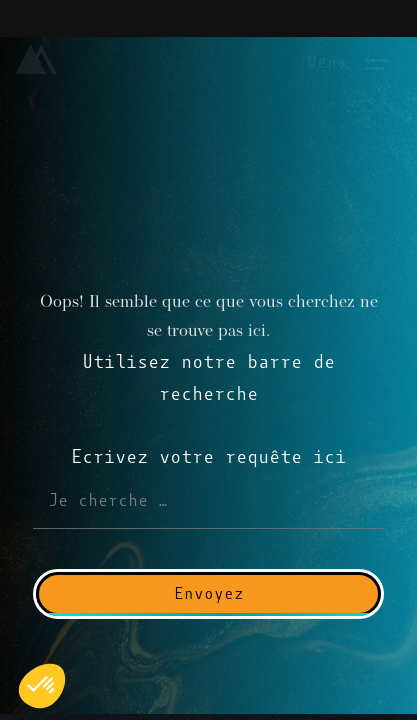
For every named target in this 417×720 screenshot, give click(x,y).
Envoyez (209, 593)
